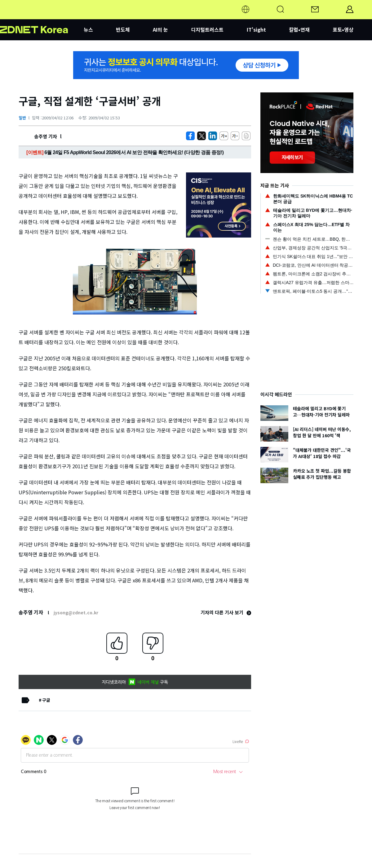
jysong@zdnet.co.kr (76, 612)
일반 (22, 118)
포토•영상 (343, 29)
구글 (46, 700)
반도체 (123, 29)
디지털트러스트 (207, 29)
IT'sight (256, 29)
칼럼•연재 (299, 29)
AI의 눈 (160, 29)
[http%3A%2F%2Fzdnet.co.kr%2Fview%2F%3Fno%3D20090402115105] (213, 136)
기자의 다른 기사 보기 (226, 612)
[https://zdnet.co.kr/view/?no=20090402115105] (190, 136)
